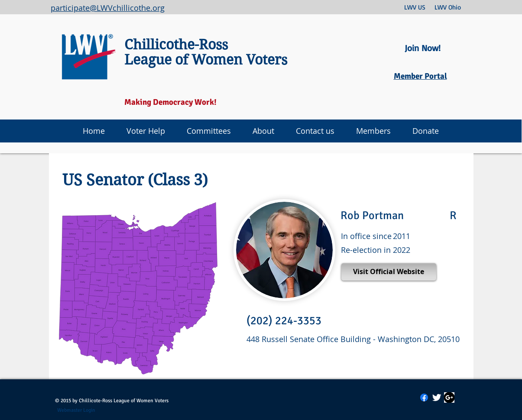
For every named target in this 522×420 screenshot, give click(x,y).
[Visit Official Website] (389, 272)
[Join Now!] (423, 48)
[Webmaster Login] (76, 410)
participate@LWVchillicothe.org (108, 8)
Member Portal (420, 76)
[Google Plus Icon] (449, 397)
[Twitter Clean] (437, 397)
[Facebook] (424, 397)
